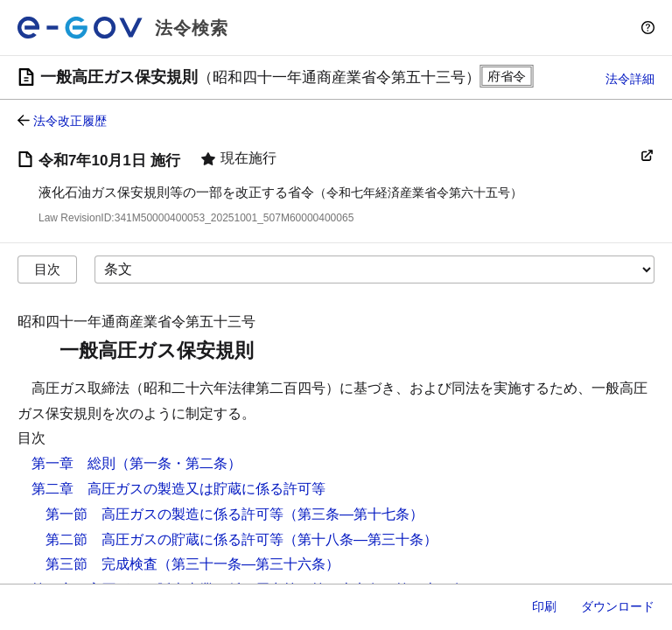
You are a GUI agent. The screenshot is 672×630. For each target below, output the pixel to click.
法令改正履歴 (70, 121)
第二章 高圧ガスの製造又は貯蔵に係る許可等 (178, 489)
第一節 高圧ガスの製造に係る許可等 (164, 514)
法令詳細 (630, 79)
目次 (47, 269)
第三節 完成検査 (101, 564)
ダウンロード (618, 606)
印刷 (544, 606)
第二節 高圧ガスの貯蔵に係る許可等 (164, 539)
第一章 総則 (73, 463)
